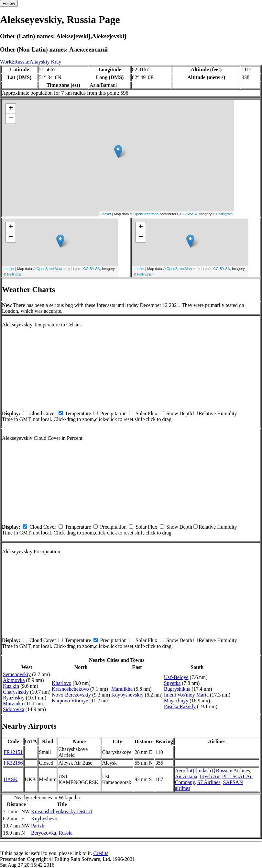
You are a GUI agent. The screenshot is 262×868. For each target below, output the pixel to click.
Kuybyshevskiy (127, 695)
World (6, 62)
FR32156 (13, 763)
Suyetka (172, 683)
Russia (21, 62)
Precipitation (113, 413)
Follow (9, 3)
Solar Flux (146, 413)
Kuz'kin (11, 686)
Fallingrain (224, 214)
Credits (101, 853)
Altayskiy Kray (45, 62)
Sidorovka (14, 709)
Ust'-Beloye (176, 677)
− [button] (11, 119)
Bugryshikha (177, 689)
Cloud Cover (43, 413)
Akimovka (14, 680)
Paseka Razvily (180, 706)
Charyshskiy (16, 692)
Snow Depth (179, 413)
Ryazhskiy (14, 698)
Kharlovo (61, 683)
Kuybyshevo (44, 819)
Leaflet (106, 214)
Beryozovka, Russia (52, 833)
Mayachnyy (176, 701)
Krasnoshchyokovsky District (62, 811)
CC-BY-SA (189, 214)
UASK (11, 779)
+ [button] (11, 109)
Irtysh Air (210, 776)
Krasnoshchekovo (70, 689)
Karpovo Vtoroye (70, 701)
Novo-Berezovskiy (71, 695)
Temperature (78, 413)
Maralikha (122, 689)
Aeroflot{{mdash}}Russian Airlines (213, 771)
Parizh (38, 826)
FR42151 (13, 752)
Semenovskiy (17, 674)
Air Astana (186, 776)
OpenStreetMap (146, 214)
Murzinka (13, 704)
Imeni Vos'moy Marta (186, 695)
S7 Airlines (209, 782)
